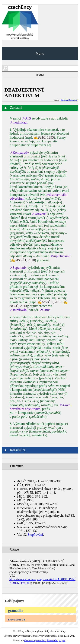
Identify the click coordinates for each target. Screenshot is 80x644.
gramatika (16, 611)
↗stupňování (19, 310)
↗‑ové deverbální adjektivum (40, 407)
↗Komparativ (19, 152)
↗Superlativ (18, 268)
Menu (40, 54)
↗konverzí (39, 214)
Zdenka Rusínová (69, 100)
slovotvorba (17, 619)
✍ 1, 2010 (23, 260)
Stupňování (35, 535)
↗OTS (26, 118)
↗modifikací (19, 122)
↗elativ (44, 310)
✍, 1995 (44, 137)
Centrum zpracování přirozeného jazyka (45, 640)
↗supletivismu (60, 256)
